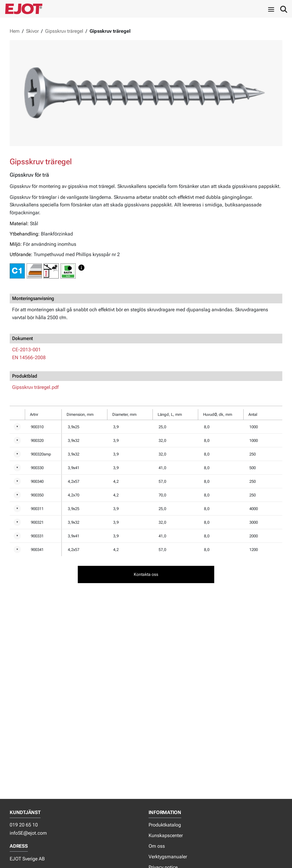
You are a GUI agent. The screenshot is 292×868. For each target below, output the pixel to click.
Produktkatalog (165, 825)
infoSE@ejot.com (28, 833)
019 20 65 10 (24, 825)
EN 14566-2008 (29, 357)
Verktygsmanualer (168, 857)
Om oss (157, 846)
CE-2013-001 (26, 350)
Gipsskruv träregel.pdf (35, 387)
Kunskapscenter (166, 835)
